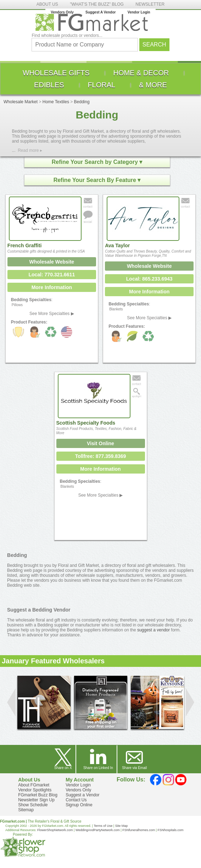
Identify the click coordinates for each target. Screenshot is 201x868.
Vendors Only (62, 12)
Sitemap (26, 810)
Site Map (122, 826)
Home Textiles (56, 102)
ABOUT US (47, 4)
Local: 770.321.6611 (52, 275)
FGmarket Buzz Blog (38, 795)
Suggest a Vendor (82, 795)
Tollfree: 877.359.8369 (101, 456)
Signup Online (79, 805)
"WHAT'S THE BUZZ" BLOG (97, 4)
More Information (52, 287)
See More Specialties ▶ (52, 314)
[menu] (100, 79)
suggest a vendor (153, 630)
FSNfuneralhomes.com (139, 830)
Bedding (82, 102)
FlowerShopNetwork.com (55, 830)
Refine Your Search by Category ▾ (97, 162)
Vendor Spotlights (35, 790)
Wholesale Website (52, 262)
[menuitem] (56, 73)
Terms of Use (103, 826)
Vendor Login (139, 12)
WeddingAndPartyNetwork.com (98, 830)
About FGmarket (34, 785)
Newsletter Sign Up (36, 800)
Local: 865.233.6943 (149, 279)
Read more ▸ (30, 150)
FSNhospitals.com (171, 830)
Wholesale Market (21, 102)
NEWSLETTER (150, 4)
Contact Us (76, 800)
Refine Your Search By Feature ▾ (97, 180)
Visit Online (100, 443)
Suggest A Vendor (100, 12)
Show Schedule (33, 805)
